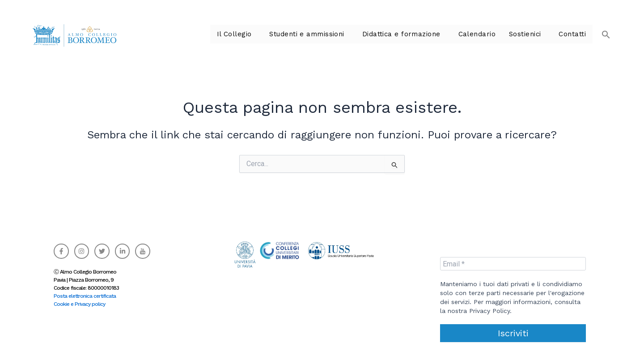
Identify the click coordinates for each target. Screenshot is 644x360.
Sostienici (527, 34)
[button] (602, 30)
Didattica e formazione (409, 34)
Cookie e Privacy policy (79, 304)
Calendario (481, 34)
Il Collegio (249, 34)
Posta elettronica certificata (85, 296)
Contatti (573, 34)
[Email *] (513, 264)
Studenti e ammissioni (319, 34)
